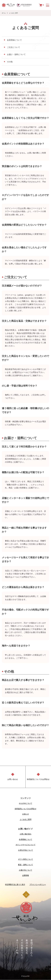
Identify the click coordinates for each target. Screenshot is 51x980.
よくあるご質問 (25, 819)
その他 (10, 62)
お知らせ (25, 814)
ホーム (4, 13)
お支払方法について (26, 850)
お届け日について (25, 870)
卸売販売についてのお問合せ (25, 809)
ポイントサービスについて (26, 845)
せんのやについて (25, 803)
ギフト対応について (26, 859)
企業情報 (25, 875)
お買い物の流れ (25, 834)
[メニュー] (47, 6)
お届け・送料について (16, 54)
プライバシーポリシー (38, 885)
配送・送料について (26, 865)
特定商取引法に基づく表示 (15, 885)
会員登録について (14, 40)
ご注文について (13, 47)
